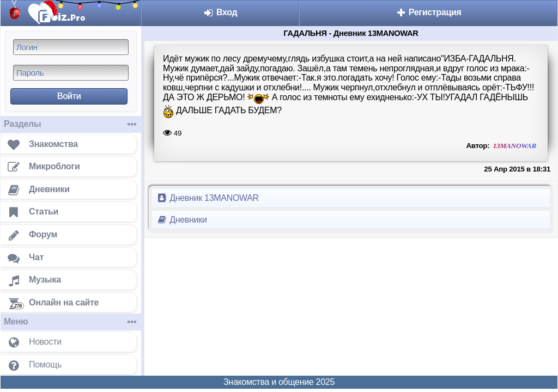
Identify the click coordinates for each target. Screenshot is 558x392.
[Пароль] (71, 73)
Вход (220, 12)
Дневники (182, 220)
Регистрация (429, 12)
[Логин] (71, 47)
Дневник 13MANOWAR (208, 198)
